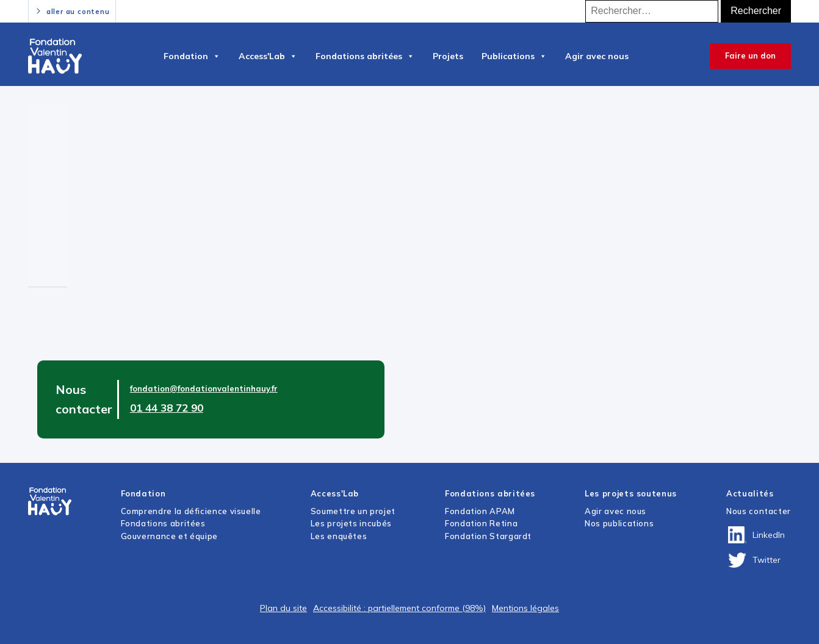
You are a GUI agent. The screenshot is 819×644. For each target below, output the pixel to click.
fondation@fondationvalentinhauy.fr (204, 388)
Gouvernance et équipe (169, 536)
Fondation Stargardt (488, 536)
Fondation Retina (481, 523)
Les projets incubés (351, 523)
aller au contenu (78, 12)
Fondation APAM (480, 511)
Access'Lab (268, 56)
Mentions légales (525, 608)
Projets (448, 56)
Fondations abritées (365, 56)
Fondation (192, 56)
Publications (514, 56)
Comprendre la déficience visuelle (191, 511)
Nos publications (619, 523)
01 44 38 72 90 (167, 408)
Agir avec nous (597, 56)
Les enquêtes (339, 536)
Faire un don (750, 55)
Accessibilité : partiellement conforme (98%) (399, 608)
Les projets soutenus (631, 493)
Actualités (750, 493)
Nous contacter (759, 511)
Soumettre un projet (353, 511)
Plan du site (283, 608)
